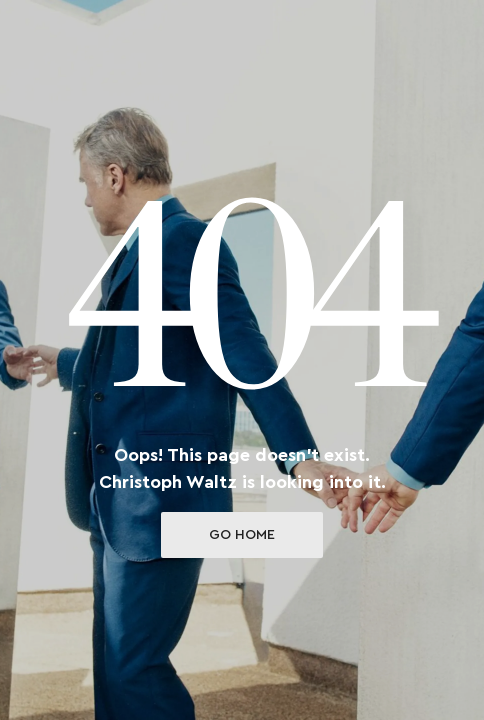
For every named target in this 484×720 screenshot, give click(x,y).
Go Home (242, 535)
